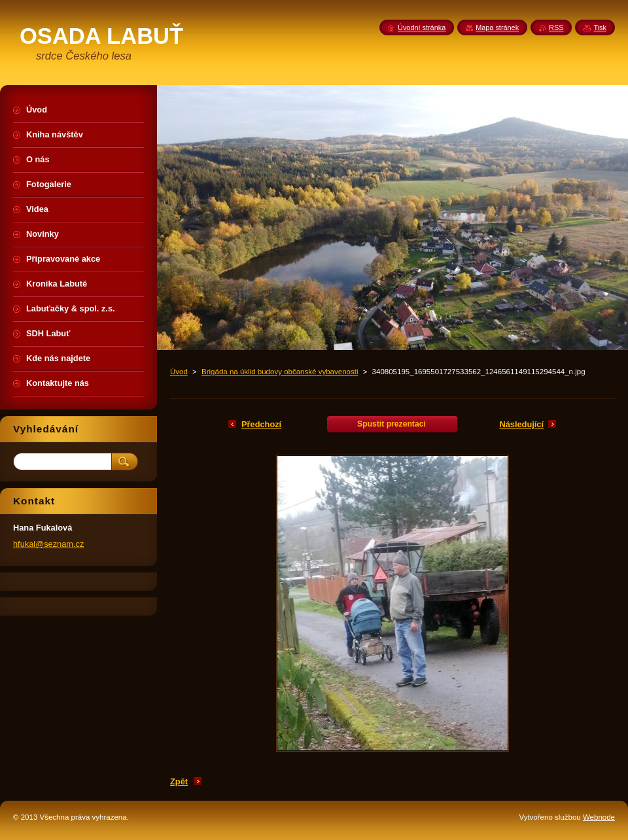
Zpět (179, 781)
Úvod (179, 372)
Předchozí (261, 424)
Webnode (599, 817)
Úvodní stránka (422, 27)
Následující (521, 424)
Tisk (600, 27)
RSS (556, 27)
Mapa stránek (497, 27)
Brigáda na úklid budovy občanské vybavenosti (280, 372)
